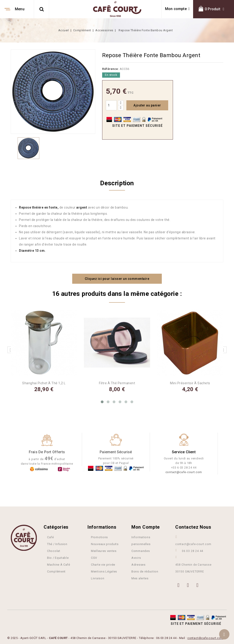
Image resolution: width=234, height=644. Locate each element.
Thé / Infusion (57, 544)
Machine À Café (59, 564)
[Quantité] (111, 105)
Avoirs (136, 557)
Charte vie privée (103, 564)
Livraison (98, 578)
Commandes (141, 550)
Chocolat (54, 550)
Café (51, 537)
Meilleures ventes (104, 550)
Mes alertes (140, 578)
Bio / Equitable (58, 557)
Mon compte (146, 527)
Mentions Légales (104, 571)
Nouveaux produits (105, 544)
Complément (56, 571)
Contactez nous (193, 527)
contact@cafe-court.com (184, 472)
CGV (94, 557)
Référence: (110, 69)
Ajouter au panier (147, 105)
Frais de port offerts (47, 452)
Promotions (99, 537)
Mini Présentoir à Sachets (190, 383)
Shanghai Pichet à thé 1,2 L (44, 383)
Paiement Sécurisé (116, 452)
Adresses (138, 564)
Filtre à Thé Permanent (117, 383)
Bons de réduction (145, 571)
